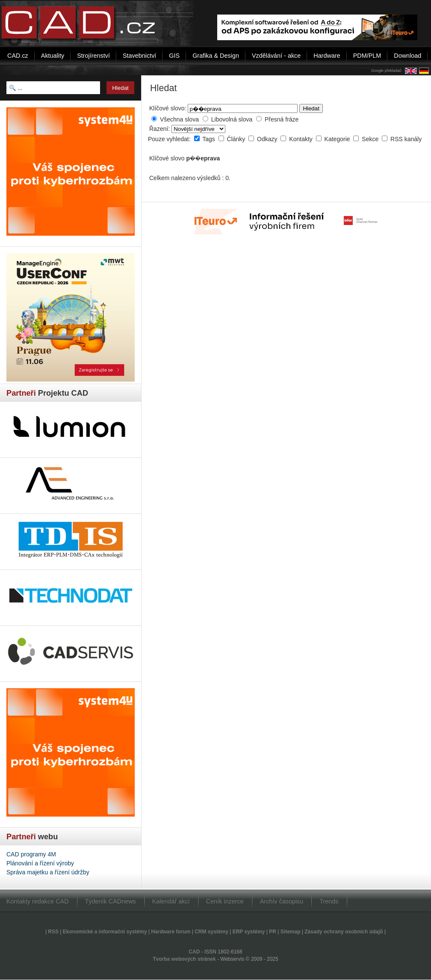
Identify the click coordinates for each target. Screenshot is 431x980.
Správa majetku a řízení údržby (48, 872)
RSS (53, 932)
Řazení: (160, 129)
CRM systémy (211, 932)
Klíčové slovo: (168, 108)
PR (273, 932)
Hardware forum (171, 932)
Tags (209, 139)
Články (237, 139)
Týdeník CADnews (111, 901)
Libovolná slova (232, 119)
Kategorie (338, 139)
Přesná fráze (282, 119)
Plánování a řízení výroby (40, 863)
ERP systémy (249, 932)
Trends (329, 901)
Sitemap (291, 932)
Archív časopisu (282, 901)
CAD (194, 952)
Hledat (311, 108)
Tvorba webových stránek (184, 959)
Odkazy (268, 139)
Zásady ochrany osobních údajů (344, 932)
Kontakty (301, 139)
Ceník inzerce (225, 901)
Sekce (371, 139)
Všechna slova (179, 119)
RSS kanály (406, 139)
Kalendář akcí (171, 901)
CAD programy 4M (31, 854)
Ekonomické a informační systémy (105, 932)
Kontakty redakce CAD (38, 901)
